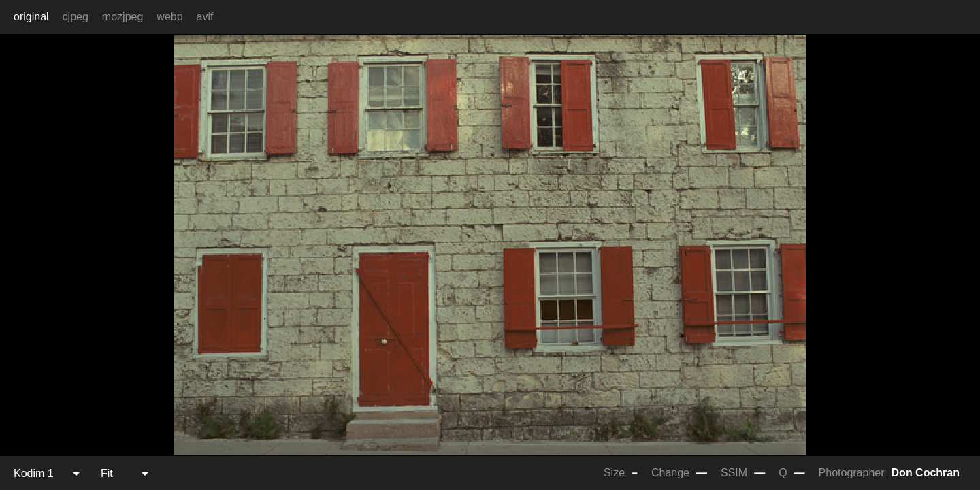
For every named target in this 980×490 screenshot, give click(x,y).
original (31, 17)
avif (205, 17)
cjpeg (76, 17)
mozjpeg (122, 17)
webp (169, 17)
